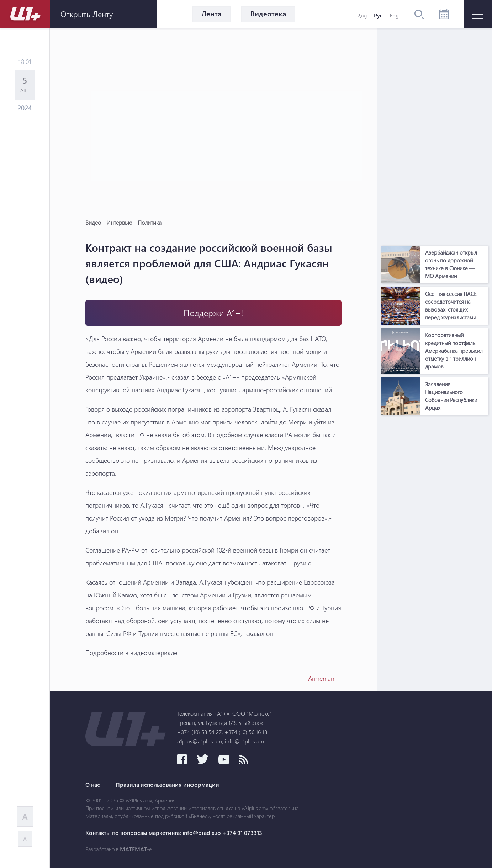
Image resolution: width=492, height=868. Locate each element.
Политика (150, 222)
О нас (93, 785)
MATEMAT (133, 849)
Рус (378, 15)
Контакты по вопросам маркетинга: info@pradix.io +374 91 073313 (174, 833)
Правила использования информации (167, 785)
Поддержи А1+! (213, 313)
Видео (93, 222)
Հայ (362, 15)
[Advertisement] (435, 135)
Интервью (119, 222)
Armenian (321, 678)
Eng (394, 15)
